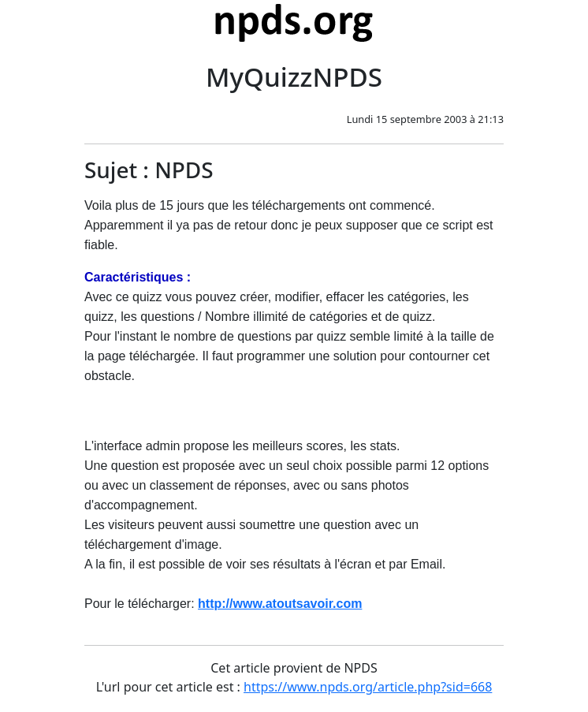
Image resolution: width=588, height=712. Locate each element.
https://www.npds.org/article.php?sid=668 (368, 687)
